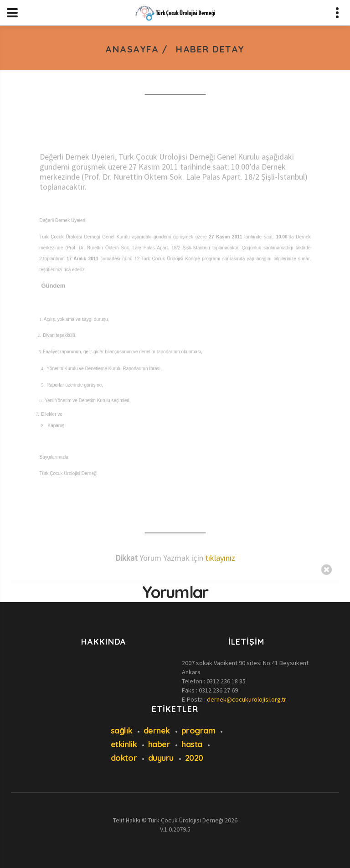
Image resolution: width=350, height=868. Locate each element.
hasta (192, 744)
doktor (124, 758)
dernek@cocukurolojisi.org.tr (247, 699)
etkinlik (124, 744)
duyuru (161, 758)
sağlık (121, 731)
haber (159, 744)
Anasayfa (132, 49)
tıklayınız (220, 558)
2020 (194, 758)
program (198, 731)
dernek (157, 731)
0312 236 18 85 (226, 681)
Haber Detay (210, 49)
